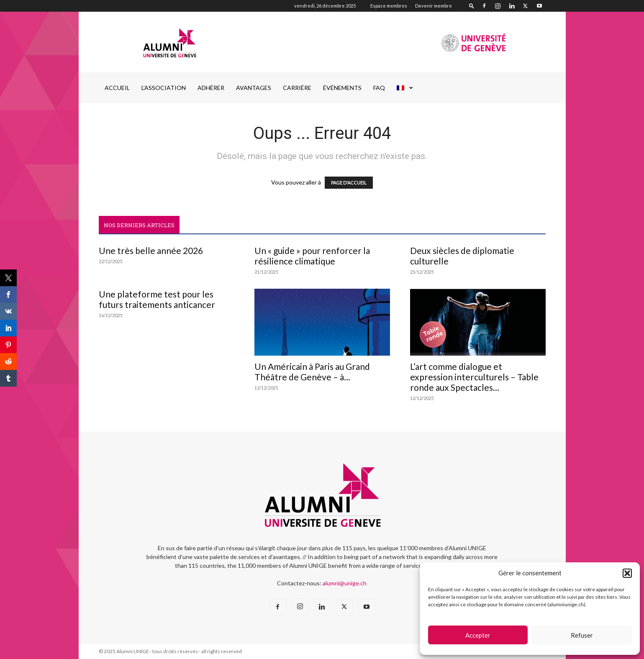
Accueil (117, 88)
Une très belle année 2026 (151, 250)
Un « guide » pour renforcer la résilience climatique (312, 256)
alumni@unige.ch (345, 583)
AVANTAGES (254, 88)
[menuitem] (405, 88)
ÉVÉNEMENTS (342, 88)
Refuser (582, 635)
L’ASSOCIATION (164, 88)
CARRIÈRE (297, 88)
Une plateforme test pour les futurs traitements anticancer (157, 299)
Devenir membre (434, 6)
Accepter (478, 635)
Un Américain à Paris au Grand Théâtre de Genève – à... (312, 372)
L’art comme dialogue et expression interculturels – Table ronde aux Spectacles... (474, 377)
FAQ (379, 88)
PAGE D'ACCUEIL (349, 183)
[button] (627, 573)
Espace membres (389, 6)
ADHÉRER (211, 88)
